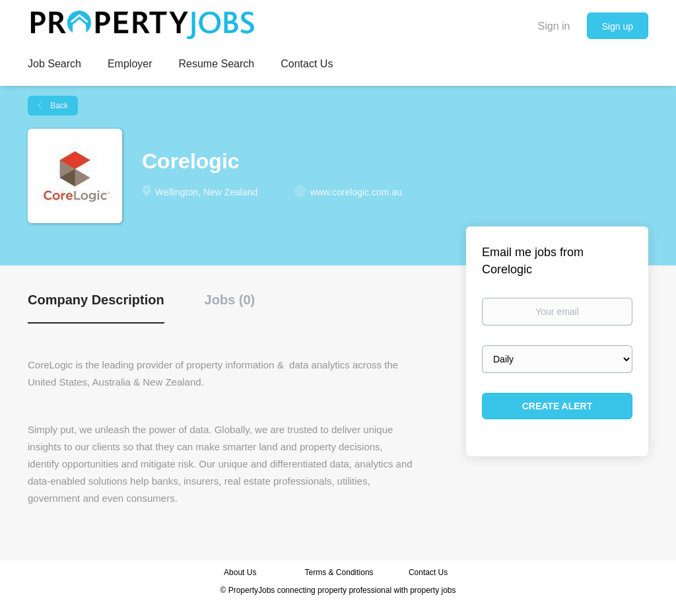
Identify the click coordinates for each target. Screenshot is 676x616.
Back (58, 106)
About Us (240, 572)
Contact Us (429, 572)
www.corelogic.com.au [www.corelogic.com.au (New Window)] (356, 192)
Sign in (554, 26)
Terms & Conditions (339, 572)
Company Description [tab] (96, 300)
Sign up (618, 26)
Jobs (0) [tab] (230, 300)
